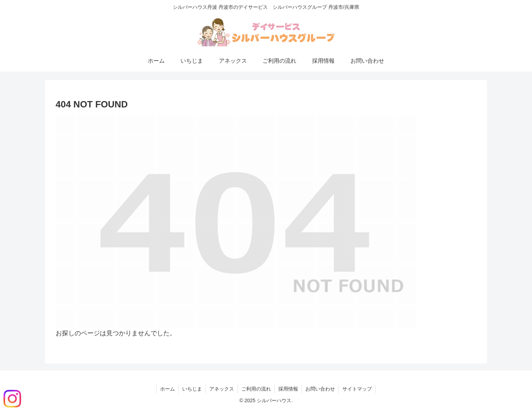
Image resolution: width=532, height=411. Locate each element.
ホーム (167, 389)
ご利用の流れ (256, 389)
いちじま (192, 389)
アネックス (222, 389)
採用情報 (288, 389)
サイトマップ (357, 389)
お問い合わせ (320, 389)
